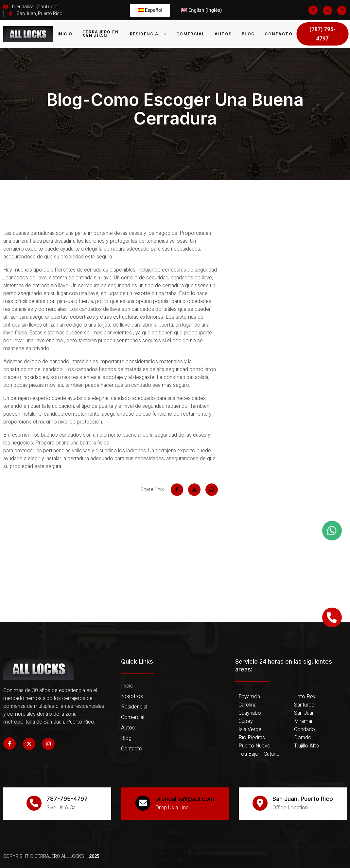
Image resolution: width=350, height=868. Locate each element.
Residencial (148, 34)
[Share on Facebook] (177, 490)
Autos (223, 34)
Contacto (279, 34)
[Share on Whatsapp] (212, 490)
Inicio (65, 34)
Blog (248, 34)
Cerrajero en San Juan (101, 34)
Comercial (191, 34)
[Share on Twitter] (194, 490)
